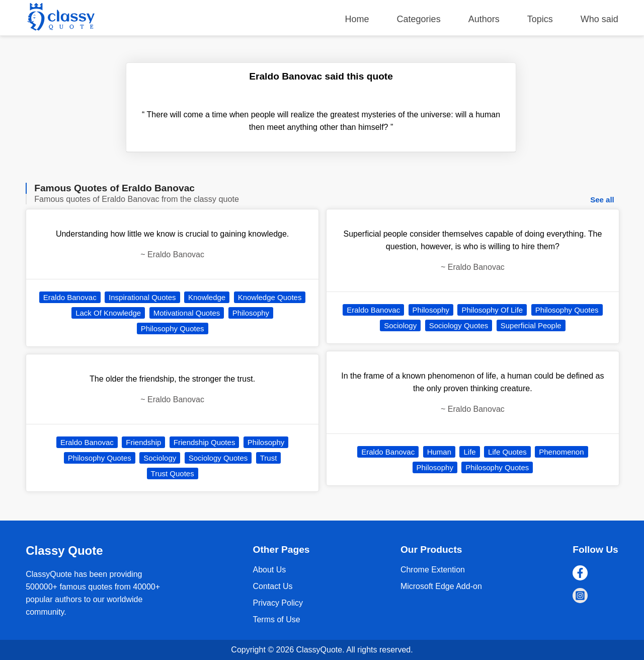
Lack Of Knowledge (108, 313)
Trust (269, 458)
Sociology (160, 458)
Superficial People (531, 325)
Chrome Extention (433, 570)
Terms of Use (276, 619)
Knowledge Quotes (270, 297)
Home (357, 19)
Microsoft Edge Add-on (441, 586)
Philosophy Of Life (492, 310)
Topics (540, 19)
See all (602, 200)
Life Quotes (507, 452)
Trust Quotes (173, 473)
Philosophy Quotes (173, 328)
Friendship (143, 442)
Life (469, 452)
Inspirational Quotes (142, 297)
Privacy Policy (278, 603)
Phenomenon (561, 452)
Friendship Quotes (205, 442)
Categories (419, 19)
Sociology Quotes (218, 458)
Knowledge (207, 297)
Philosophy (251, 313)
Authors (484, 19)
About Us (269, 570)
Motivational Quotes (187, 313)
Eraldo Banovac (70, 297)
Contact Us (272, 586)
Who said (599, 19)
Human (439, 452)
